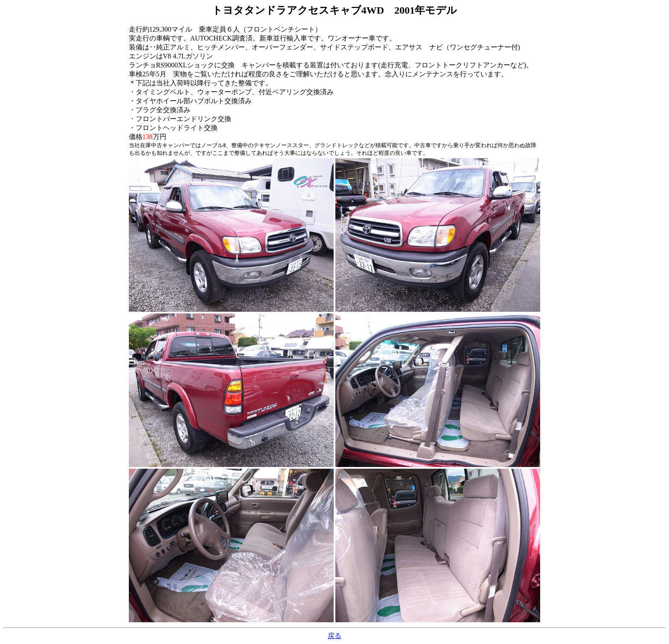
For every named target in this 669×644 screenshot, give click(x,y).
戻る (334, 636)
